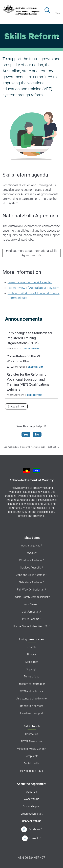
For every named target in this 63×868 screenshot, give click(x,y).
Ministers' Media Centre (31, 749)
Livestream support (32, 713)
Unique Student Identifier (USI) (31, 626)
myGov (31, 553)
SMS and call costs (32, 691)
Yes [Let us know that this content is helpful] (26, 434)
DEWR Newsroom (32, 741)
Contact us (32, 734)
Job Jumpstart (31, 612)
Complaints (32, 756)
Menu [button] (58, 13)
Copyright (32, 669)
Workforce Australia (31, 560)
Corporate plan (32, 806)
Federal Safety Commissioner (31, 597)
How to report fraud (32, 771)
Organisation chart (32, 814)
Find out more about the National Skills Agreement (32, 253)
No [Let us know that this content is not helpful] (37, 434)
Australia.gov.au (31, 546)
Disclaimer (32, 662)
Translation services (32, 706)
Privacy (32, 655)
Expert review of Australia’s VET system (33, 288)
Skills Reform (31, 349)
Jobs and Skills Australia (31, 575)
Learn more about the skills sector (30, 282)
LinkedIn (34, 838)
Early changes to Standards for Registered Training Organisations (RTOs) (30, 338)
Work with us (32, 799)
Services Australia (31, 568)
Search (32, 647)
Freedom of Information (32, 684)
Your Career (31, 604)
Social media (32, 763)
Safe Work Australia (31, 582)
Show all (18, 406)
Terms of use (32, 677)
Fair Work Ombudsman (31, 590)
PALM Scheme (31, 619)
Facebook (34, 829)
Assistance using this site (32, 699)
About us (32, 792)
